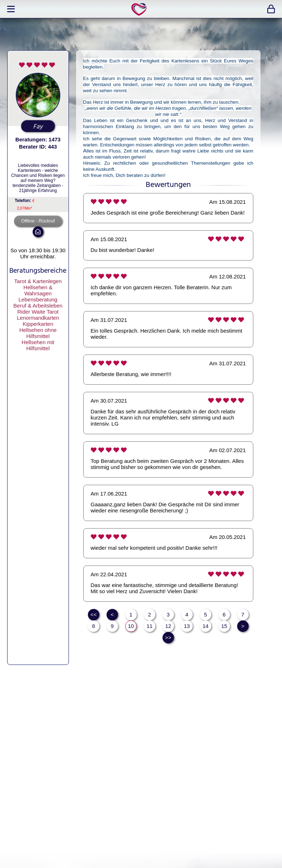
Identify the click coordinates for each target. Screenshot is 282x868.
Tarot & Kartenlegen (38, 281)
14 (205, 626)
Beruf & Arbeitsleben (38, 306)
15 (224, 626)
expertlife (140, 9)
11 (149, 626)
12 (168, 626)
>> (168, 637)
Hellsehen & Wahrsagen (38, 290)
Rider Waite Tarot (38, 312)
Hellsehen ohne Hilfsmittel (38, 333)
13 (187, 626)
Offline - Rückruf (38, 221)
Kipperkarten (38, 324)
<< (94, 614)
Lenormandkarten (38, 318)
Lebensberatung (38, 299)
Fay (38, 127)
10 (131, 626)
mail (38, 232)
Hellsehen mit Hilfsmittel (38, 345)
